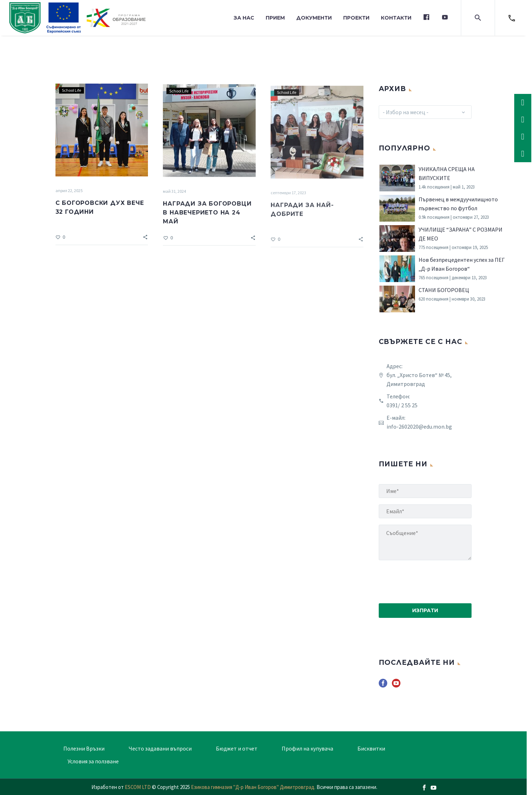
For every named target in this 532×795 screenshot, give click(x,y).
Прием (275, 18)
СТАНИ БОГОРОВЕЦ (444, 290)
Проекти (356, 18)
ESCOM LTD (138, 787)
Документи (314, 18)
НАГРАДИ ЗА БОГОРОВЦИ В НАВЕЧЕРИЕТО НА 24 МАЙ (207, 217)
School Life (71, 92)
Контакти (396, 18)
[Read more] (512, 18)
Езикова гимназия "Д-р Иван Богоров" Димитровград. (254, 787)
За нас (244, 18)
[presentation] (433, 581)
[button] (478, 18)
